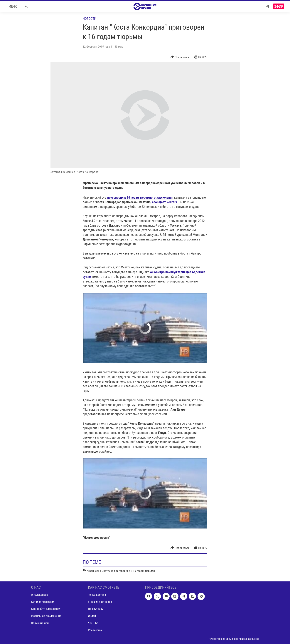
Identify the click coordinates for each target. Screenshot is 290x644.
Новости (89, 19)
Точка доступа (97, 595)
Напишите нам (40, 623)
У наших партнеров (100, 602)
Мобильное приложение (46, 616)
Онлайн (93, 616)
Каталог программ (43, 602)
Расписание (95, 630)
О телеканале (40, 595)
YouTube (93, 623)
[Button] (180, 57)
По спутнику (96, 609)
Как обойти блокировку (46, 609)
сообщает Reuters (165, 202)
